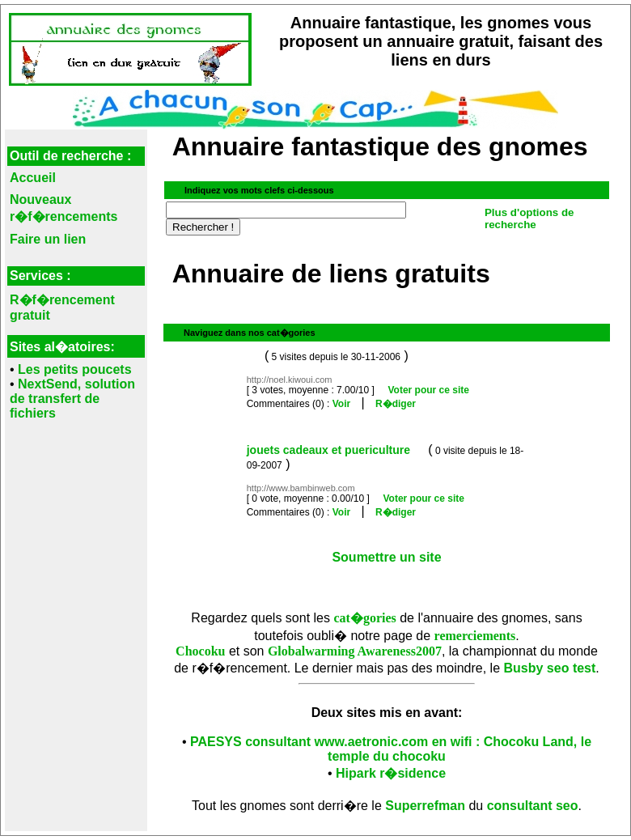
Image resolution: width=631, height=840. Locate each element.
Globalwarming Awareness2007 (355, 651)
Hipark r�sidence (391, 773)
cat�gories (364, 618)
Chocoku (200, 651)
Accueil (33, 178)
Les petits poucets (74, 369)
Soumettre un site (386, 557)
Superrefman (425, 806)
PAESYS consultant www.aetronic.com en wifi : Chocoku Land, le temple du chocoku (391, 749)
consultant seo (533, 806)
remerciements (475, 636)
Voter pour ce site (428, 390)
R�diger (396, 404)
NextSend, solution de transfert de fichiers (72, 399)
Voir (341, 404)
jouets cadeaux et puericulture (328, 450)
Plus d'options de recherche (529, 218)
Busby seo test (550, 668)
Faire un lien (48, 239)
